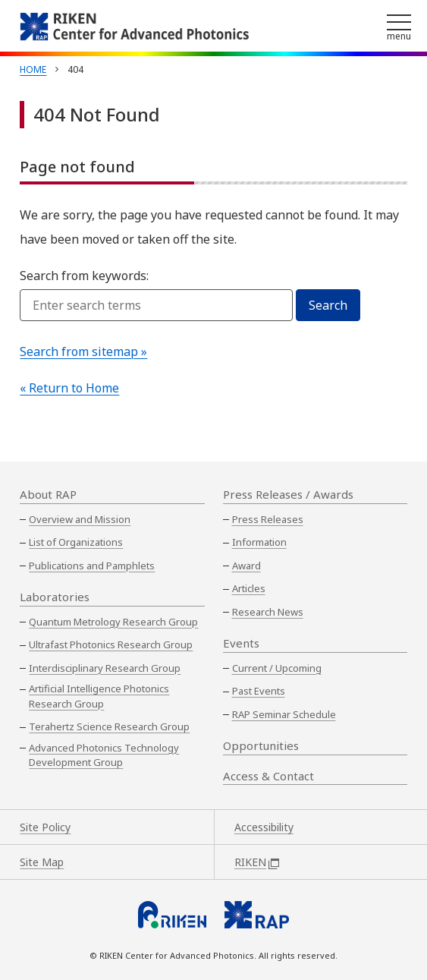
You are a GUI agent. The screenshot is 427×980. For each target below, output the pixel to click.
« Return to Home (69, 388)
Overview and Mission (80, 519)
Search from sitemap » (83, 351)
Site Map (42, 862)
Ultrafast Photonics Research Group (111, 644)
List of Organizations (76, 542)
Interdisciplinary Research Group (105, 668)
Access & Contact (268, 776)
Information (259, 542)
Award (246, 566)
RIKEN (257, 862)
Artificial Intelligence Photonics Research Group (99, 696)
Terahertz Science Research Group (109, 726)
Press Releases (268, 519)
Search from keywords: (84, 276)
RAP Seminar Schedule (284, 714)
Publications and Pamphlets (92, 566)
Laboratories (55, 597)
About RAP (48, 494)
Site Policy (45, 827)
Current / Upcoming (277, 668)
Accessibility (264, 827)
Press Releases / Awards (288, 494)
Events (241, 643)
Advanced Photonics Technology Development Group (104, 755)
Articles (249, 588)
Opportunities (261, 745)
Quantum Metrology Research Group (113, 622)
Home (33, 69)
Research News (268, 612)
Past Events (259, 691)
